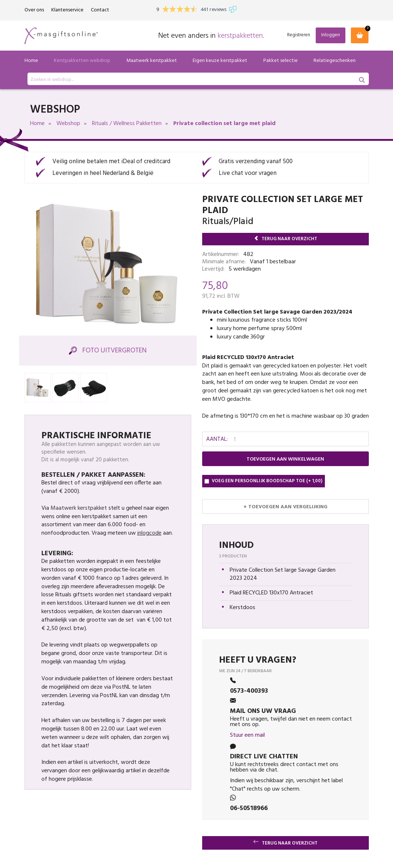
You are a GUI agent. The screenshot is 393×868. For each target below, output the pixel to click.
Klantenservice (67, 10)
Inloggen (331, 35)
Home (31, 61)
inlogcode (149, 533)
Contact (100, 10)
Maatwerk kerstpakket (152, 61)
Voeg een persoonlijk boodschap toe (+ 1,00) (263, 481)
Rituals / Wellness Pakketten (127, 124)
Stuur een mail (247, 735)
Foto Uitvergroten (108, 351)
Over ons (34, 10)
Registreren (299, 35)
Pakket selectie (281, 61)
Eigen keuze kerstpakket (220, 61)
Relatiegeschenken (335, 61)
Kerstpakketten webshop (82, 61)
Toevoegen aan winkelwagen (285, 459)
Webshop (68, 124)
